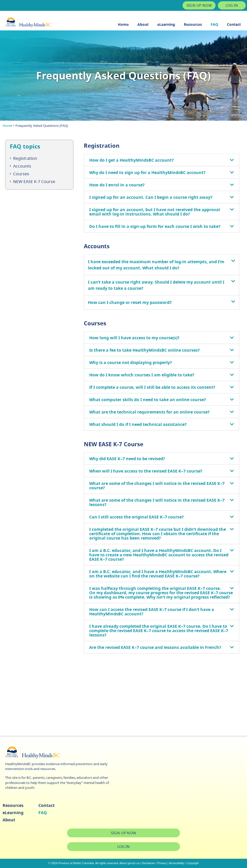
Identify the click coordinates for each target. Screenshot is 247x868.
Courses (21, 174)
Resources (193, 24)
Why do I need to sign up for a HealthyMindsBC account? (147, 172)
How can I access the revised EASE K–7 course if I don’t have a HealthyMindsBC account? (152, 612)
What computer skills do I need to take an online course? (148, 400)
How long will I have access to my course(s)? (134, 338)
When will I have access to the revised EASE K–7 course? (146, 471)
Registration (25, 158)
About (143, 24)
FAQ (214, 24)
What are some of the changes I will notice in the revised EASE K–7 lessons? (157, 502)
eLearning (166, 24)
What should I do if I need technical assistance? (138, 424)
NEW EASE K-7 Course (34, 181)
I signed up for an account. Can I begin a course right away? (151, 197)
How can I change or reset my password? (130, 302)
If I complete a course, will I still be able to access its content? (152, 387)
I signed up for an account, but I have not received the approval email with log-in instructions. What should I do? (155, 212)
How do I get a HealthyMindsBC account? (131, 160)
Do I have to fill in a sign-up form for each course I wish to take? (155, 226)
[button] (162, 160)
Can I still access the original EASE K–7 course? (137, 517)
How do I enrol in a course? (117, 185)
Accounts (22, 166)
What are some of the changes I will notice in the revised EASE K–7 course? (157, 486)
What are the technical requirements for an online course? (149, 412)
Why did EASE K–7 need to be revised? (127, 459)
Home (123, 24)
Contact (234, 24)
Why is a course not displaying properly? (131, 362)
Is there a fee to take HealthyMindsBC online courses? (145, 350)
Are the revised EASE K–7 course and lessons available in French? (155, 647)
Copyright (193, 863)
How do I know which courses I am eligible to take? (142, 375)
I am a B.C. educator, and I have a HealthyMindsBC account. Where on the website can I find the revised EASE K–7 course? (158, 574)
